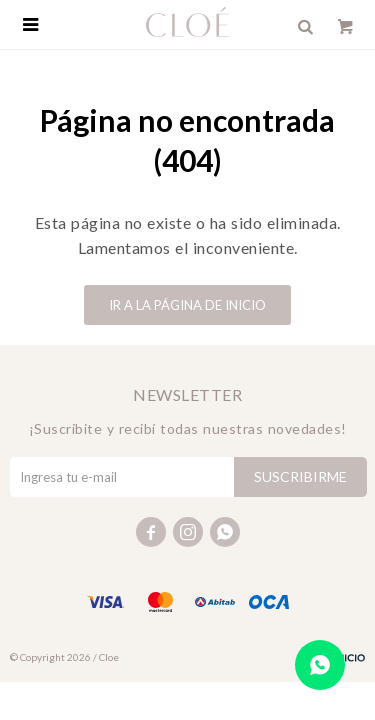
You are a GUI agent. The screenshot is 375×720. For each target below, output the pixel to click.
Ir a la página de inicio (187, 305)
